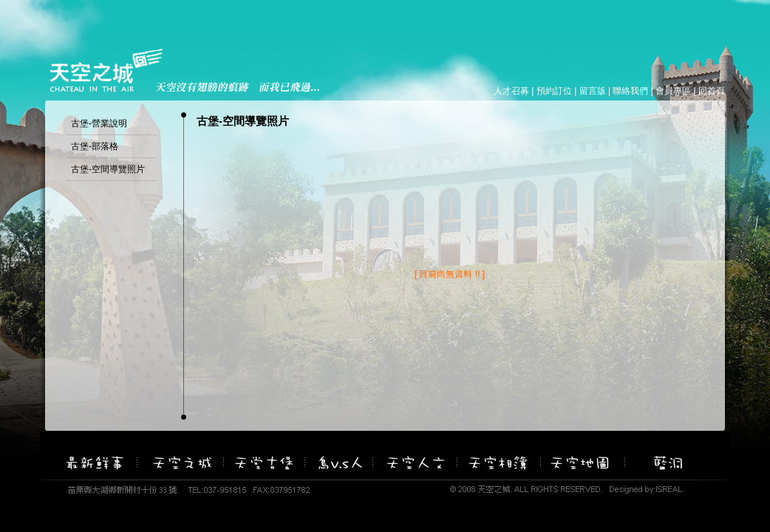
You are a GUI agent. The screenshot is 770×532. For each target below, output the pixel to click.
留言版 (593, 91)
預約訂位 (554, 91)
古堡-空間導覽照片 (108, 169)
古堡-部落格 (95, 146)
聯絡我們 (630, 91)
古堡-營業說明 (99, 123)
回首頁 (712, 91)
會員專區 (673, 91)
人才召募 (511, 91)
